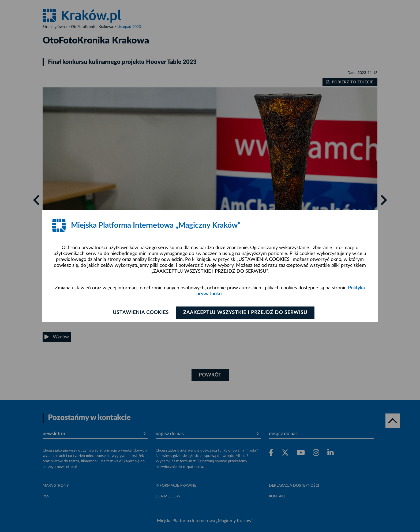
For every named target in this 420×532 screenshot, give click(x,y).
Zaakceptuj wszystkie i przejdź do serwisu (245, 313)
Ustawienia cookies (141, 313)
